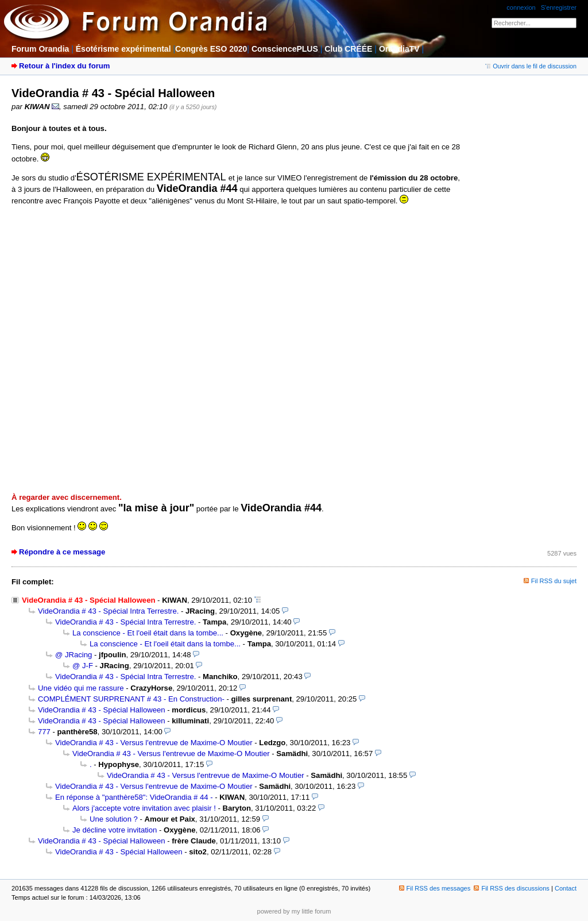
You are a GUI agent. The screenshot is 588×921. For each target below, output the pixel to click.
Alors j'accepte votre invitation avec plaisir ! (144, 808)
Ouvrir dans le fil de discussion (531, 66)
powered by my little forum (294, 911)
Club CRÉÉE (348, 49)
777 (44, 732)
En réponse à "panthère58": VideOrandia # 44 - (134, 797)
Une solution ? (114, 819)
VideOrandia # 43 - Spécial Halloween (102, 710)
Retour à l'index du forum (64, 66)
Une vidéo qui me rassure (81, 688)
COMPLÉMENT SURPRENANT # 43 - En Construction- (131, 699)
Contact (566, 888)
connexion (521, 7)
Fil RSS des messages (435, 888)
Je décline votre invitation (115, 830)
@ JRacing (73, 655)
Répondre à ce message (62, 552)
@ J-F (83, 666)
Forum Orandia (40, 49)
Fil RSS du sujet (554, 581)
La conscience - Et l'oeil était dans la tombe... (148, 633)
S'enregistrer (559, 7)
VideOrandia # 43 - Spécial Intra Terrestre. (108, 611)
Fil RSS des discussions (512, 888)
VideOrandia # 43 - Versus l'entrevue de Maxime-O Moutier (154, 743)
